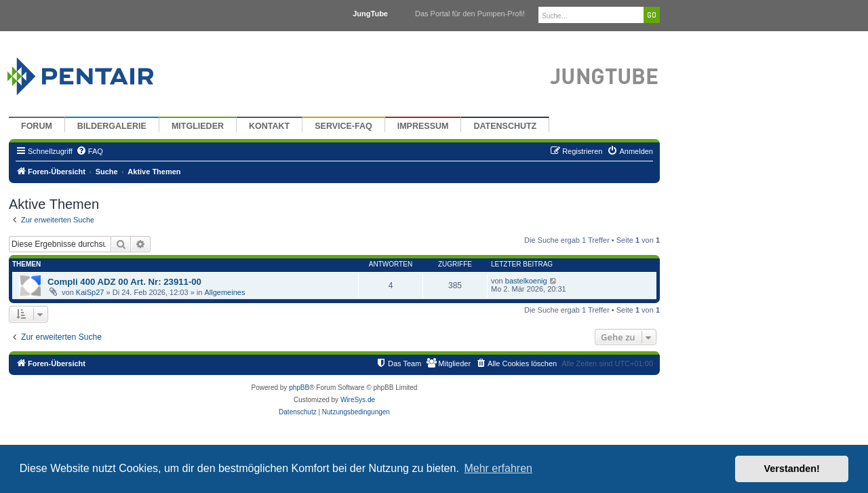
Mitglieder (198, 126)
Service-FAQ (343, 126)
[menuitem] (90, 151)
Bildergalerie (112, 126)
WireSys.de (358, 400)
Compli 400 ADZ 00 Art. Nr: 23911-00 (124, 282)
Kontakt (269, 126)
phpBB (299, 388)
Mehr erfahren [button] (498, 468)
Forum (37, 126)
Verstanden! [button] (792, 469)
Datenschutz (505, 126)
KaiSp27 (90, 292)
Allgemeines (224, 292)
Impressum (423, 126)
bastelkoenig (526, 281)
